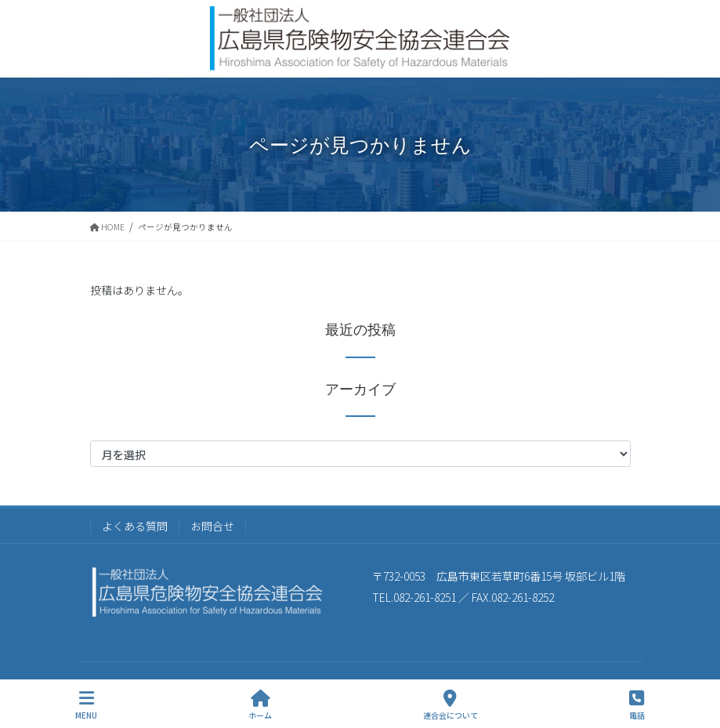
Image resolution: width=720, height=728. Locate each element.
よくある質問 (135, 526)
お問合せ (212, 526)
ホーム (260, 705)
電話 (637, 705)
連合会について (450, 705)
